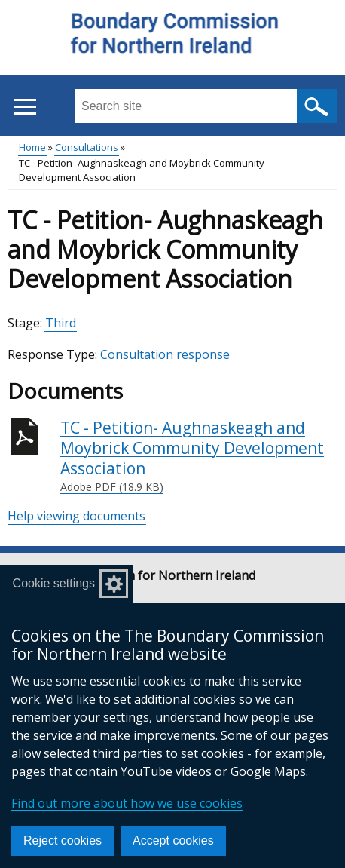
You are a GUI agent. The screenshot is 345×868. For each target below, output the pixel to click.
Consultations (87, 147)
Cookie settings (54, 583)
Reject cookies (63, 840)
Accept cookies (173, 840)
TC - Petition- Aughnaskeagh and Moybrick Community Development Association (199, 456)
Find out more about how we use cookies (127, 803)
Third (61, 323)
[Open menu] (24, 107)
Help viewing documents (76, 516)
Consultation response (165, 354)
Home (32, 147)
